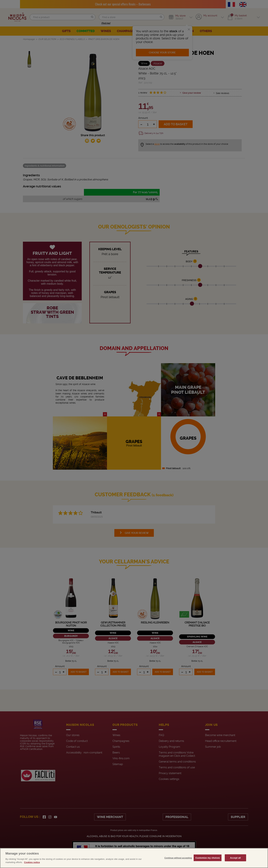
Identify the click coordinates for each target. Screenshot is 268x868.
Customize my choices (208, 858)
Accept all (235, 858)
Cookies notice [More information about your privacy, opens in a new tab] (32, 862)
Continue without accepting (178, 858)
